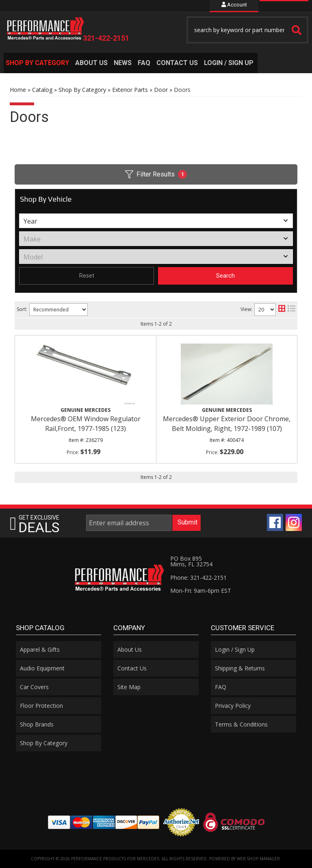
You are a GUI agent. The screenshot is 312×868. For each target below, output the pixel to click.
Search (225, 276)
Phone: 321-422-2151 (198, 578)
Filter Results (156, 174)
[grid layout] (282, 310)
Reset (87, 276)
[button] (247, 30)
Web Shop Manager (258, 859)
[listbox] (156, 221)
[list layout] (291, 310)
